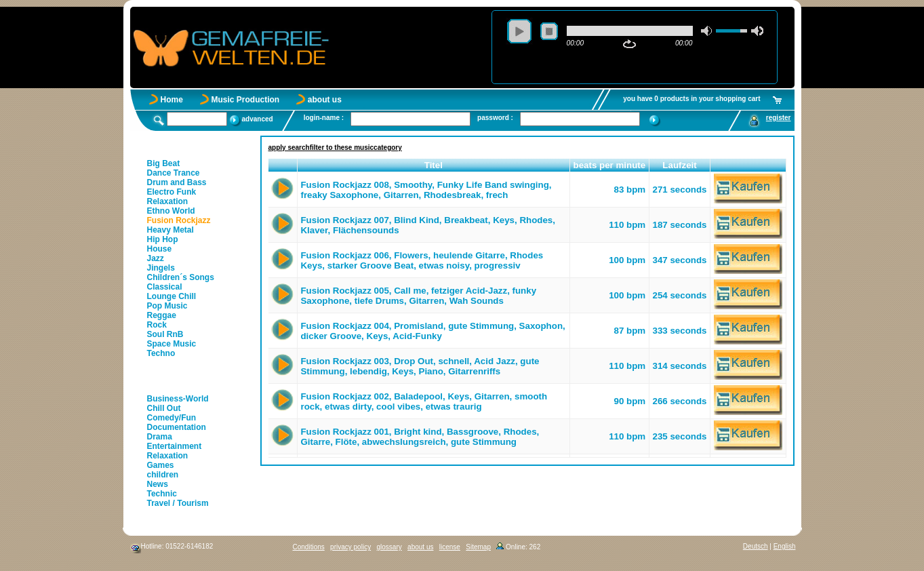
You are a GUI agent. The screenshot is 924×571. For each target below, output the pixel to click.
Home (172, 100)
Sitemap (478, 547)
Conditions (309, 547)
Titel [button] (434, 165)
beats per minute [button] (610, 165)
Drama (160, 437)
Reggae (162, 315)
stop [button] (549, 31)
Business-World (178, 399)
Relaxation (168, 201)
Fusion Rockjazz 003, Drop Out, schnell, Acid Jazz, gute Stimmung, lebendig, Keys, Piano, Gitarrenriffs (420, 366)
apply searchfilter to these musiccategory (335, 147)
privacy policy (350, 547)
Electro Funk (172, 192)
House (160, 249)
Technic (162, 494)
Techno (161, 353)
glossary (389, 547)
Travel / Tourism (178, 503)
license (450, 547)
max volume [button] (757, 31)
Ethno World (171, 211)
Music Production (246, 100)
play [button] (519, 31)
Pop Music (167, 306)
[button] (283, 165)
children (163, 475)
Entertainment (175, 446)
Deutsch (756, 546)
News (158, 484)
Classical (165, 287)
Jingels (161, 268)
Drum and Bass (177, 182)
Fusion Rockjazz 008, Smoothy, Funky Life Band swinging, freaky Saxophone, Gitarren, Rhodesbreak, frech (426, 190)
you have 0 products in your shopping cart (691, 99)
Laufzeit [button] (679, 165)
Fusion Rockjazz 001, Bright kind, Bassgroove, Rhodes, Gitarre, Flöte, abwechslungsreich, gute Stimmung (420, 437)
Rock (157, 325)
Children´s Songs (181, 277)
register (779, 118)
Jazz (156, 258)
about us (325, 100)
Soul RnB (165, 334)
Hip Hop (163, 239)
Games (161, 465)
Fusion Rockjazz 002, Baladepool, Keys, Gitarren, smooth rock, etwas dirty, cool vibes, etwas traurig (424, 401)
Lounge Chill (172, 296)
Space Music (172, 344)
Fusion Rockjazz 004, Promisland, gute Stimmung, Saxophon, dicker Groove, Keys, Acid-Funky (433, 331)
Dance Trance (174, 173)
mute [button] (707, 31)
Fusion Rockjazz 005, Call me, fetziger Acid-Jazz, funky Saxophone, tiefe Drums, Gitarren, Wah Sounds (418, 296)
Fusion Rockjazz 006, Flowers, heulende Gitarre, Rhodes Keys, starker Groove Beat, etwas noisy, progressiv (422, 260)
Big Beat (164, 163)
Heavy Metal (170, 230)
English (785, 546)
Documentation (177, 427)
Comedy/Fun (172, 418)
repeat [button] (629, 44)
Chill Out (164, 408)
